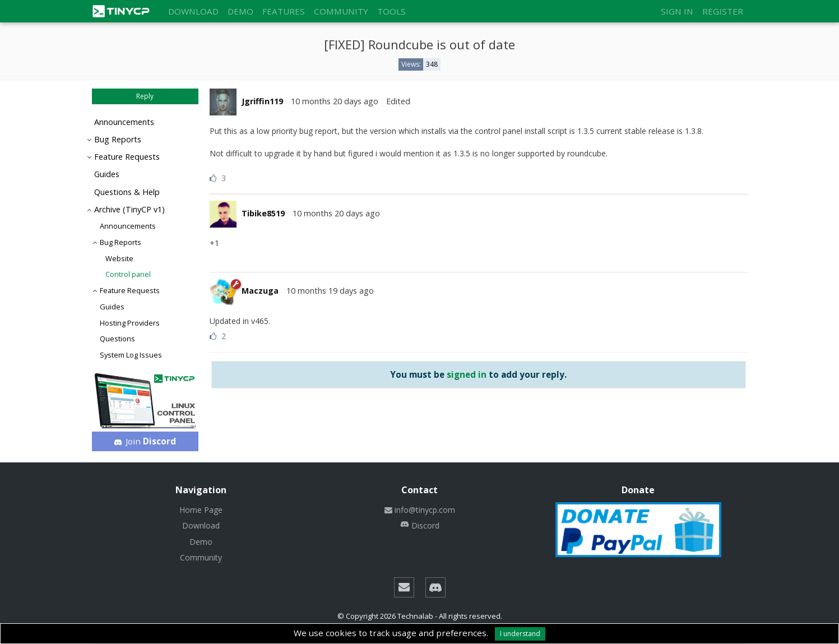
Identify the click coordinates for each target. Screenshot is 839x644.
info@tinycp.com (420, 510)
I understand (520, 634)
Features (284, 11)
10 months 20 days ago (335, 101)
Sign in (677, 11)
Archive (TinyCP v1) (129, 209)
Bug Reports (118, 139)
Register (723, 11)
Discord (420, 525)
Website (119, 258)
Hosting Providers (130, 323)
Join (145, 441)
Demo (240, 11)
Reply (145, 96)
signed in (467, 374)
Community (341, 11)
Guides (107, 174)
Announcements (124, 122)
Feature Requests (127, 157)
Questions (117, 339)
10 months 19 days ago (330, 291)
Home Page (201, 510)
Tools (391, 11)
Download (193, 11)
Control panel (128, 274)
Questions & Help (127, 192)
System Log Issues (131, 355)
